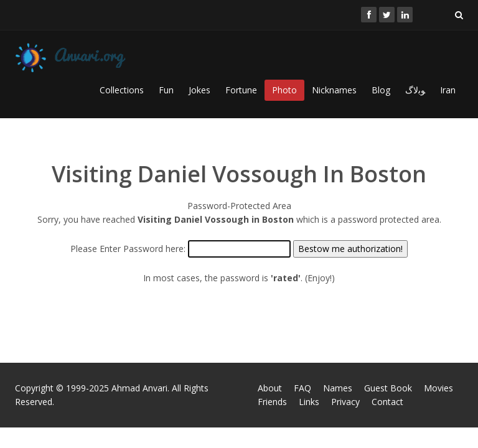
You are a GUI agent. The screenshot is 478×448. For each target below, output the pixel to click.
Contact (387, 402)
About (270, 388)
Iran (448, 90)
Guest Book (388, 388)
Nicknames (334, 90)
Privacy (345, 402)
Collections (122, 90)
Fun (166, 90)
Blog (381, 90)
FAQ (302, 388)
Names (338, 388)
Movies (438, 388)
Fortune (241, 90)
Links (309, 402)
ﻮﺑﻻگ (415, 90)
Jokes (199, 90)
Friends (272, 402)
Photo (284, 90)
